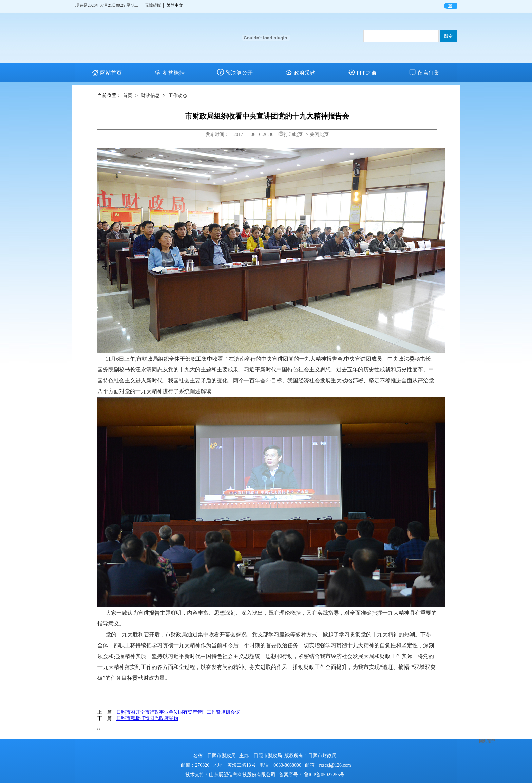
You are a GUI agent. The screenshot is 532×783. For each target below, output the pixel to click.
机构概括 (169, 73)
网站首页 (107, 73)
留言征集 (424, 73)
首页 (128, 96)
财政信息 (150, 96)
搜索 (448, 36)
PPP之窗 (362, 73)
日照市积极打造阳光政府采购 (147, 718)
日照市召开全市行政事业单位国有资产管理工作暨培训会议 (178, 712)
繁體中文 (175, 5)
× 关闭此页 (317, 135)
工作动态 (178, 96)
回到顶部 (487, 731)
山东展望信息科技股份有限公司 (242, 775)
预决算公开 (235, 73)
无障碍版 (153, 5)
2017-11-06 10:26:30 (253, 135)
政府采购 (300, 73)
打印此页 (290, 135)
